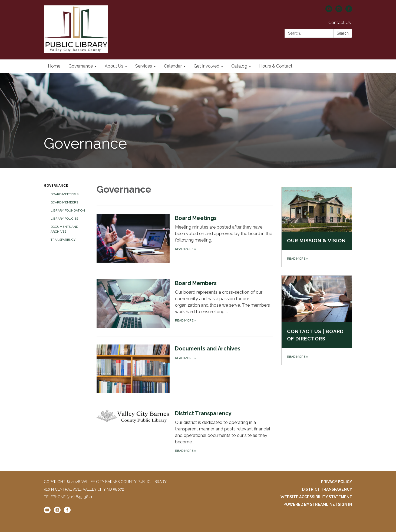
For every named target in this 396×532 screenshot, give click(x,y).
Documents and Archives (64, 229)
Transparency (63, 240)
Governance (56, 186)
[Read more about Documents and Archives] (185, 369)
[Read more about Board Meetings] (185, 238)
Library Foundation (68, 210)
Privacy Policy (337, 482)
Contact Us (340, 23)
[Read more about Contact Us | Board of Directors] (317, 320)
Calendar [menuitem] (173, 66)
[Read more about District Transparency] (185, 431)
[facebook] (349, 11)
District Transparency (327, 489)
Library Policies (64, 219)
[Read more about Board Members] (185, 303)
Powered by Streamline (309, 504)
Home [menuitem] (54, 66)
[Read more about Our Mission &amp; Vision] (317, 227)
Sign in (345, 504)
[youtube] (329, 11)
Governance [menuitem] (81, 66)
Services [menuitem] (144, 66)
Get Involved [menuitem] (207, 66)
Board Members (64, 202)
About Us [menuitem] (114, 66)
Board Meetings (65, 194)
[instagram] (339, 11)
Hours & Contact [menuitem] (276, 66)
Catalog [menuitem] (239, 66)
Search (343, 33)
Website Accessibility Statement (316, 497)
